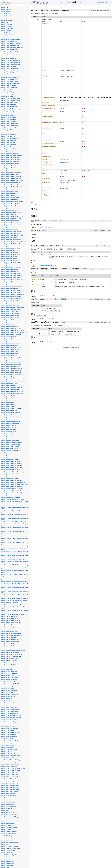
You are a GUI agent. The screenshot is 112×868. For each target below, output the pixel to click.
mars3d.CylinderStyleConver (10, 847)
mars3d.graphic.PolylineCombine (11, 371)
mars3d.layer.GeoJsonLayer (10, 77)
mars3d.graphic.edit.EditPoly (11, 478)
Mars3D (74, 348)
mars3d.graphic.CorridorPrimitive (12, 227)
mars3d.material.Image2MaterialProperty (14, 522)
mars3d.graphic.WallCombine (10, 447)
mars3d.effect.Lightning (9, 690)
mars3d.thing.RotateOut (9, 735)
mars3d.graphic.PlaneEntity (10, 345)
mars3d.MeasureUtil (7, 27)
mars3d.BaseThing (7, 809)
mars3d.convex (6, 840)
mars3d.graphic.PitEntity (9, 341)
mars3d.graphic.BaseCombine (10, 164)
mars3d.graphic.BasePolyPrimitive (12, 181)
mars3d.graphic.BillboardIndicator (12, 187)
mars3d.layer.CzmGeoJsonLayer (11, 65)
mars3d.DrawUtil (6, 14)
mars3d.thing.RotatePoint (9, 737)
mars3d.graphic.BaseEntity (10, 166)
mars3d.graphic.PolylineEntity (11, 373)
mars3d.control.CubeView (9, 631)
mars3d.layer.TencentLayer (10, 124)
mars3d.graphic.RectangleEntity (11, 390)
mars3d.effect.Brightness (9, 680)
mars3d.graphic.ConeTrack (9, 214)
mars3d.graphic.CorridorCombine (11, 223)
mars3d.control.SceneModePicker (11, 657)
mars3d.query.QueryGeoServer (10, 790)
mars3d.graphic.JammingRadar (10, 314)
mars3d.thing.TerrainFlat (9, 758)
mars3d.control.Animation (9, 616)
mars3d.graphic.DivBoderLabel (11, 248)
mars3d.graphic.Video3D (9, 432)
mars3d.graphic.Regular (9, 400)
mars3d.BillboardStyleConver (10, 815)
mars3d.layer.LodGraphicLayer (11, 100)
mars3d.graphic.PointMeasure (10, 354)
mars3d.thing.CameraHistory (10, 705)
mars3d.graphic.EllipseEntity (11, 274)
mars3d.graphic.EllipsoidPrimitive (12, 280)
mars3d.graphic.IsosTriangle (10, 312)
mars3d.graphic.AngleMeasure (10, 149)
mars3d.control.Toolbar (9, 663)
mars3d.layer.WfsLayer (8, 136)
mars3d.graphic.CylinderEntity (11, 233)
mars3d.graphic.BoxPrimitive (10, 195)
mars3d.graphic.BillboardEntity (11, 185)
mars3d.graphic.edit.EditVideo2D (12, 495)
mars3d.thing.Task (7, 752)
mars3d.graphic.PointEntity (10, 350)
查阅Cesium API (102, 2)
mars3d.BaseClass (7, 800)
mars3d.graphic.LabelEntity (10, 316)
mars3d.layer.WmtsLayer (9, 145)
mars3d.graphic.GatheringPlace (11, 301)
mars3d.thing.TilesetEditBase (11, 771)
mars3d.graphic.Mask (8, 324)
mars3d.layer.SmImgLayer (9, 117)
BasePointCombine (39, 212)
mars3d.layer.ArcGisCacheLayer (11, 39)
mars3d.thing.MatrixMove (9, 724)
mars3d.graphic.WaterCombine (10, 455)
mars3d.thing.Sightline (9, 743)
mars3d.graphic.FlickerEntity (11, 293)
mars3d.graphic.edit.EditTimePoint (12, 491)
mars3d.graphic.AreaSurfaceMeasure (12, 155)
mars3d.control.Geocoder (9, 638)
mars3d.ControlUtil (7, 10)
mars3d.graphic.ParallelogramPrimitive (14, 333)
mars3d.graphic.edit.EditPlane (11, 474)
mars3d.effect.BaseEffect (9, 671)
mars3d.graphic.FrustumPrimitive (12, 299)
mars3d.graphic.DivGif (8, 250)
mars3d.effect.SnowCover (9, 703)
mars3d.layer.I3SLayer (8, 92)
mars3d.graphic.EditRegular (10, 269)
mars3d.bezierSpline (8, 813)
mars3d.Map (5, 8)
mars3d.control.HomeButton (10, 640)
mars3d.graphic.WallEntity (10, 449)
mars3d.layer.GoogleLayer (9, 79)
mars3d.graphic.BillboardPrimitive (12, 189)
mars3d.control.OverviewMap (10, 652)
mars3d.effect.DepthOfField (10, 684)
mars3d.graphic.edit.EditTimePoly (12, 493)
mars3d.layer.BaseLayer (9, 54)
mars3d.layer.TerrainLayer (10, 126)
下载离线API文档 (5, 2)
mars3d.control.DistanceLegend (11, 633)
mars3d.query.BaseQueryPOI (10, 783)
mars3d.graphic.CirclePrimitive (11, 208)
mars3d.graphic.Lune (8, 322)
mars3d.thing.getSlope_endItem (11, 718)
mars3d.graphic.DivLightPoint (11, 255)
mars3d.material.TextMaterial (11, 603)
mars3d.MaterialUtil (8, 25)
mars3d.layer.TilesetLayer (10, 130)
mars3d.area (5, 798)
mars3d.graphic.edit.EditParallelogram (14, 472)
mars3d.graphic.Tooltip (9, 428)
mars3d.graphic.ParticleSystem (11, 335)
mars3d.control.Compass (9, 627)
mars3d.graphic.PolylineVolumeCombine (13, 377)
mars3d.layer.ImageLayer (9, 94)
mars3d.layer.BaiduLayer (9, 50)
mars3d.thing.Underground (9, 781)
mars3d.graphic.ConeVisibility (11, 219)
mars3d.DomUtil (6, 12)
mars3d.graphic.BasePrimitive (11, 183)
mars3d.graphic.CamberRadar (10, 200)
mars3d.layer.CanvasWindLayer (11, 62)
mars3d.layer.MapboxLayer (9, 103)
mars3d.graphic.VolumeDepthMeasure (12, 442)
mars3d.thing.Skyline (8, 745)
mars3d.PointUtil (7, 31)
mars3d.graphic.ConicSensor (10, 221)
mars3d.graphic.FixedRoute (10, 288)
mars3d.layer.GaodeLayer (9, 73)
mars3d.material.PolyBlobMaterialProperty (15, 565)
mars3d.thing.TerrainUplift (10, 762)
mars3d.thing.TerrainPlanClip (11, 760)
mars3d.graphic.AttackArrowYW (11, 162)
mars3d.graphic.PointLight (10, 352)
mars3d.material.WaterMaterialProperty (14, 614)
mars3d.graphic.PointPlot (9, 356)
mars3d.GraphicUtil (7, 18)
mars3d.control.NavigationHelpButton (13, 650)
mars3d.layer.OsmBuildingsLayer (11, 109)
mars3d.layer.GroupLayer (9, 88)
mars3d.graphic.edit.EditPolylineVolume (14, 485)
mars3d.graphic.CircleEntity (10, 206)
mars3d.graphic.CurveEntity (10, 229)
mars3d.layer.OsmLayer (8, 111)
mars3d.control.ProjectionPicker (12, 654)
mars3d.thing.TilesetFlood (10, 775)
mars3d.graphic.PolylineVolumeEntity (13, 379)
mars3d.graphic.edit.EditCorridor (12, 464)
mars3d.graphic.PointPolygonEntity (12, 358)
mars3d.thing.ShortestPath (10, 741)
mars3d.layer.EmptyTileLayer (10, 71)
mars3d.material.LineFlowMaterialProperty (15, 546)
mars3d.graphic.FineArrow (9, 282)
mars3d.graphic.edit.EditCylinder (12, 466)
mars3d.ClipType (6, 830)
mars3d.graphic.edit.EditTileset (12, 489)
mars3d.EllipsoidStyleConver (10, 855)
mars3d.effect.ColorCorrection (11, 682)
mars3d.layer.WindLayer (9, 141)
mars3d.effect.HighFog (8, 688)
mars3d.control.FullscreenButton (12, 635)
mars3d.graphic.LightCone (9, 320)
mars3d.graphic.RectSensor (10, 396)
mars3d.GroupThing (7, 866)
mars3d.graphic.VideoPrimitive (11, 434)
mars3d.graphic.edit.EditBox (10, 459)
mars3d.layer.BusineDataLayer (11, 60)
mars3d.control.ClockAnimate (10, 625)
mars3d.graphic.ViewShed (9, 438)
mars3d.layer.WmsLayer (8, 143)
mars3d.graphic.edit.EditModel (11, 470)
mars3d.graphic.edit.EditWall (11, 497)
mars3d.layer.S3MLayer (8, 115)
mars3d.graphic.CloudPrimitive (11, 212)
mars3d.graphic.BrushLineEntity (11, 198)
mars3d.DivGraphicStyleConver (11, 849)
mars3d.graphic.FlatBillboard (11, 290)
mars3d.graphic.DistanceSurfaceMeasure (14, 242)
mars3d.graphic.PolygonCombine (11, 364)
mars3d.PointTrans (7, 29)
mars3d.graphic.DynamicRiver (10, 265)
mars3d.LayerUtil (7, 20)
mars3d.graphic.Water (8, 453)
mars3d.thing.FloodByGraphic (10, 711)
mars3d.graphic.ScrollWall (10, 411)
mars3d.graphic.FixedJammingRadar (12, 286)
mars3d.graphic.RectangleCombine (12, 388)
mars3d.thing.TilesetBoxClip (10, 764)
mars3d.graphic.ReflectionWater (11, 398)
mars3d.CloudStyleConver (9, 832)
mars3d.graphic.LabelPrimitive (11, 318)
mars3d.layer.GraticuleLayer (10, 84)
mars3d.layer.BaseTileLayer (10, 56)
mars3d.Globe (5, 859)
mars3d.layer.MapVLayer (9, 105)
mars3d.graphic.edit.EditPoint (11, 476)
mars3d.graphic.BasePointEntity (11, 172)
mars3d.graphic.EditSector (10, 271)
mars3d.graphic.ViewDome (9, 436)
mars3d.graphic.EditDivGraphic (11, 267)
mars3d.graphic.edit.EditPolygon (12, 480)
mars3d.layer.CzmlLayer (9, 67)
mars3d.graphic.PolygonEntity (11, 366)
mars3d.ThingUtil (7, 35)
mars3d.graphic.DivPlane (9, 257)
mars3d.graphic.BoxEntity (9, 193)
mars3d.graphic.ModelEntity (10, 326)
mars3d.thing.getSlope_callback (11, 716)
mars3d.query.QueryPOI (8, 794)
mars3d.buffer (6, 821)
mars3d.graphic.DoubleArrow (10, 261)
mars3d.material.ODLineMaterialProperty (14, 559)
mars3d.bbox (5, 811)
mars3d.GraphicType (7, 861)
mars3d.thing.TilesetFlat (9, 773)
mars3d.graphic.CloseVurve (10, 210)
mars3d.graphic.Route (8, 404)
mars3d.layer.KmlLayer (8, 96)
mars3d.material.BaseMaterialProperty (13, 499)
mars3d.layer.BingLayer (9, 58)
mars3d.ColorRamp (7, 836)
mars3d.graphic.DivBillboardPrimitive (13, 246)
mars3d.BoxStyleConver (8, 819)
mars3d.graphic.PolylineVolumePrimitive (14, 381)
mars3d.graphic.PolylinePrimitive (12, 375)
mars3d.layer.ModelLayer (9, 107)
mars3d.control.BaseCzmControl (11, 621)
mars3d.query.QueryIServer (10, 792)
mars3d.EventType (7, 857)
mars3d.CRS (5, 844)
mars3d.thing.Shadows (8, 739)
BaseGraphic (60, 299)
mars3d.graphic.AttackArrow (10, 157)
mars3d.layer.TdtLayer (8, 122)
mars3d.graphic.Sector (8, 415)
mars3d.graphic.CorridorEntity (11, 225)
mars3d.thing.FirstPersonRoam (11, 709)
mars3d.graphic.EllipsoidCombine (12, 276)
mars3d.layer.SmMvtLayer (9, 119)
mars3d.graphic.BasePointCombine (12, 170)
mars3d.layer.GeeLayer (8, 75)
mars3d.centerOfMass (8, 823)
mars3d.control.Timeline (9, 661)
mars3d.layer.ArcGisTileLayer (11, 43)
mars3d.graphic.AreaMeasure (10, 153)
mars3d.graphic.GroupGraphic (10, 303)
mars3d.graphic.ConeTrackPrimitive (12, 217)
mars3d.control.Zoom (8, 669)
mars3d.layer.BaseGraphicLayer (11, 52)
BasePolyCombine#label (46, 227)
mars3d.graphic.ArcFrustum (10, 151)
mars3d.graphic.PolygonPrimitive (12, 369)
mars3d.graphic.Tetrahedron (10, 423)
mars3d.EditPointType (8, 851)
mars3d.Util (5, 37)
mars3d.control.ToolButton (10, 665)
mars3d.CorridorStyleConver (10, 842)
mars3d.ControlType (7, 838)
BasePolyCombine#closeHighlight (48, 265)
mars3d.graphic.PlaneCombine (10, 343)
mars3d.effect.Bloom (8, 676)
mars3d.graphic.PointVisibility (11, 362)
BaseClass (62, 182)
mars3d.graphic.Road (8, 402)
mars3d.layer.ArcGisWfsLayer (10, 46)
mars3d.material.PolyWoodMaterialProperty (15, 582)
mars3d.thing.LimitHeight (9, 722)
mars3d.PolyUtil (6, 33)
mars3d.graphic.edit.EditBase (11, 457)
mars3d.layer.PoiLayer (8, 113)
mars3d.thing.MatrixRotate (10, 728)
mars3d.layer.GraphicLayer (10, 81)
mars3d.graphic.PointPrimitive (11, 360)
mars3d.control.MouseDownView (11, 648)
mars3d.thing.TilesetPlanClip (11, 777)
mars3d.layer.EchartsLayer (10, 69)
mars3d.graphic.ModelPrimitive (11, 328)
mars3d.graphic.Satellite (9, 407)
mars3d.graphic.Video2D (9, 430)
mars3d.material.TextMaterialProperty (13, 605)
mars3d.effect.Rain (7, 699)
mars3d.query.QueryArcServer (10, 787)
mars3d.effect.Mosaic (8, 692)
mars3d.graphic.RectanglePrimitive (12, 392)
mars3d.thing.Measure (8, 730)
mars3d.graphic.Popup (8, 385)
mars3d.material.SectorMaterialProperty (14, 601)
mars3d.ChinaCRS (6, 825)
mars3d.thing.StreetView (9, 749)
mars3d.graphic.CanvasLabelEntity (12, 202)
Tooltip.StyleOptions (64, 162)
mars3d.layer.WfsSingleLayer (10, 138)
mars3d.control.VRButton (9, 667)
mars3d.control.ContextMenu (10, 629)
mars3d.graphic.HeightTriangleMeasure (13, 307)
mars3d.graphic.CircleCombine (11, 204)
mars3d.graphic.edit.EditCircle (11, 461)
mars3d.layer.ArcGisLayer (9, 41)
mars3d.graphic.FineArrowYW (10, 284)
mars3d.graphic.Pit (7, 339)
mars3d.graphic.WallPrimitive (11, 451)
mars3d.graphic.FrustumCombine (11, 297)
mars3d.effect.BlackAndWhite (10, 673)
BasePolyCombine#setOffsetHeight (48, 342)
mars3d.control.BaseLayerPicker (11, 623)
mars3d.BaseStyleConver (9, 806)
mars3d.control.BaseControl (10, 619)
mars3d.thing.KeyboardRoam (10, 720)
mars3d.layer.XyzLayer (8, 147)
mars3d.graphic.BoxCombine (10, 191)
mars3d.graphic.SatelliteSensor (11, 409)
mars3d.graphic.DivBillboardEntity (12, 244)
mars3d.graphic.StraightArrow (11, 421)
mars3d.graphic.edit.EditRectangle (12, 487)
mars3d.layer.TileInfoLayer (10, 128)
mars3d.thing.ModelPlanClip (10, 733)
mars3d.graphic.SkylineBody (10, 417)
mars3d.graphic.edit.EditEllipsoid (12, 468)
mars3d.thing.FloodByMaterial (11, 714)
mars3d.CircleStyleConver (9, 828)
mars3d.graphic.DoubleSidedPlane (12, 263)
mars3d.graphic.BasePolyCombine (11, 176)
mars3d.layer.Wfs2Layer (9, 134)
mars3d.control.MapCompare (10, 644)
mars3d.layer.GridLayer (9, 86)
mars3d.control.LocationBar (10, 642)
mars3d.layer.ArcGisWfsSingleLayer (12, 48)
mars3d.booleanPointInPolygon (11, 817)
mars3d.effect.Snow (7, 701)
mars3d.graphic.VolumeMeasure (11, 445)
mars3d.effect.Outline (8, 697)
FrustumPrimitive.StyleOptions (67, 70)
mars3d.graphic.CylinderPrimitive (12, 236)
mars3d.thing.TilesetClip (9, 766)
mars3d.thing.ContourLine (9, 707)
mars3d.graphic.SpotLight (9, 419)
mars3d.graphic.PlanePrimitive (11, 347)
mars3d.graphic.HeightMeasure (11, 305)
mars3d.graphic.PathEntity (10, 337)
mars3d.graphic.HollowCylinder (11, 309)
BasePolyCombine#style (46, 237)
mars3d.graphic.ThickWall (9, 426)
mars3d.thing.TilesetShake (10, 779)
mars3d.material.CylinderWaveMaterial (13, 505)
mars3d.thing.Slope (7, 747)
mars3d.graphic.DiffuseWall (10, 238)
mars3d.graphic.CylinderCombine (11, 231)
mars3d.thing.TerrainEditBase (11, 756)
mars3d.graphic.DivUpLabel (10, 259)
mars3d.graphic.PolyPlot (9, 383)
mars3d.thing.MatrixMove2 (9, 726)
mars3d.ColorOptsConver (9, 834)
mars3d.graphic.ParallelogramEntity (13, 331)
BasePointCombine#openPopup (48, 319)
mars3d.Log (5, 22)
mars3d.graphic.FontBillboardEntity (13, 295)
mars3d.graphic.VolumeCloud (10, 440)
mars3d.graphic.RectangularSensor (12, 394)
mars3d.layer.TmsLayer (8, 132)
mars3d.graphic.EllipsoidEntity (11, 278)
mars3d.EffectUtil (7, 16)
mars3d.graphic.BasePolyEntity (11, 179)
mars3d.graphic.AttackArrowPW (11, 160)
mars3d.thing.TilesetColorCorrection (13, 768)
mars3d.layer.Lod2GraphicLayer (11, 98)
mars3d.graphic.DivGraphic (10, 252)
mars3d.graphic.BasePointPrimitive (12, 174)
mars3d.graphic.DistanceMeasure (11, 240)
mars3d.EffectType (7, 853)
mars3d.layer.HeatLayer (9, 90)
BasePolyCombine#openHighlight (48, 296)
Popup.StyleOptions (64, 157)
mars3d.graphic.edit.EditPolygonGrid (13, 482)
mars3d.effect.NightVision (10, 695)
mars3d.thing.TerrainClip (9, 754)
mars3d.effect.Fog (7, 686)
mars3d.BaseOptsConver (8, 804)
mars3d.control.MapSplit (9, 646)
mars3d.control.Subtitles (9, 659)
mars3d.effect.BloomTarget (10, 678)
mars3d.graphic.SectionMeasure (11, 413)
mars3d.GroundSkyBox (8, 863)
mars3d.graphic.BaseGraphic (10, 168)
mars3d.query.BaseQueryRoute (10, 785)
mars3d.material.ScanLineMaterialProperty (15, 599)
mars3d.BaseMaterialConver (10, 802)
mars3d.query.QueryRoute (9, 796)
